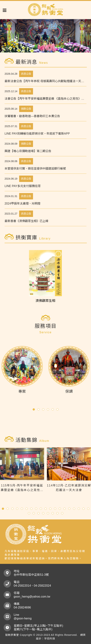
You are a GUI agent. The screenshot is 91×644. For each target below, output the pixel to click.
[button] (34, 409)
